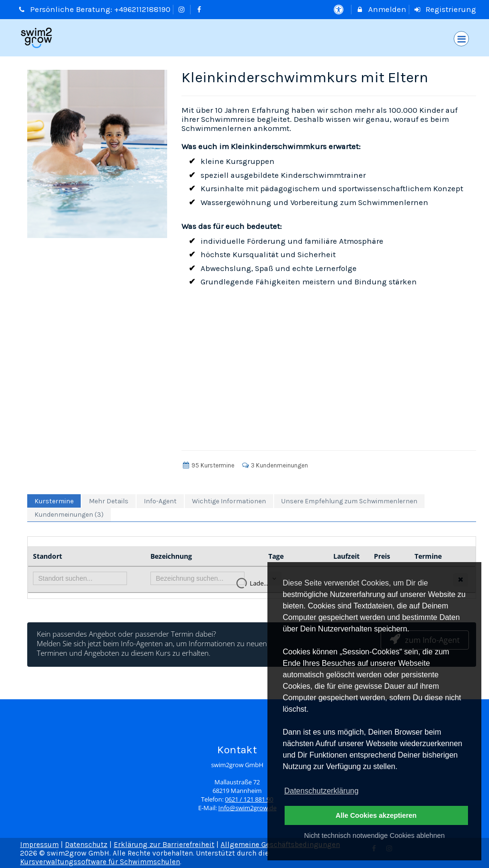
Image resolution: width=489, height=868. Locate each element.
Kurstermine (54, 501)
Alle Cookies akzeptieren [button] (376, 815)
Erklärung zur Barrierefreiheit (164, 845)
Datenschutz (86, 845)
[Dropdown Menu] (461, 39)
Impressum (39, 845)
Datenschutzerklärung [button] (321, 791)
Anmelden (381, 9)
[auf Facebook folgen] (200, 9)
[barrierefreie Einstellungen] (339, 9)
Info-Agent (160, 501)
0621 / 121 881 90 (249, 799)
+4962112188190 (142, 9)
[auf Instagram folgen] (183, 9)
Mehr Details (109, 501)
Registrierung (445, 9)
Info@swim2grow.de (247, 808)
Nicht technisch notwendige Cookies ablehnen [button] (374, 835)
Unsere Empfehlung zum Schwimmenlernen (349, 501)
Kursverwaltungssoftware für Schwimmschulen (100, 862)
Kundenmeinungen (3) (69, 515)
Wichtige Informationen (229, 501)
